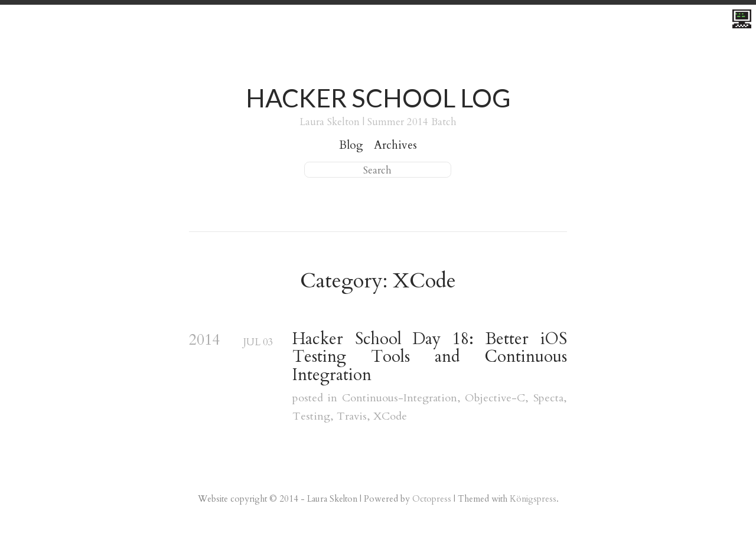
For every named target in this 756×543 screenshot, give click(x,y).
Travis (352, 416)
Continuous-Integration (400, 398)
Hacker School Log (378, 98)
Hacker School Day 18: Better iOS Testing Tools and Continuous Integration (430, 357)
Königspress (533, 499)
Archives (395, 145)
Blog (351, 145)
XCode (390, 416)
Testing (311, 416)
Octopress (432, 499)
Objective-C (495, 398)
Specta (548, 398)
